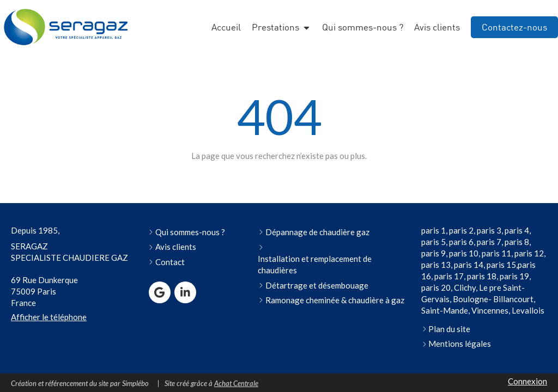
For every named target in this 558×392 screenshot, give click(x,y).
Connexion (527, 381)
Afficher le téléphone (49, 317)
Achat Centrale (236, 383)
